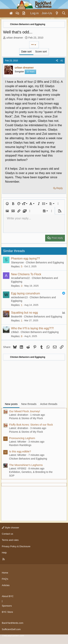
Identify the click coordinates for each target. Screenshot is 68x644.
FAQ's (5, 579)
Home (5, 573)
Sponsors (7, 606)
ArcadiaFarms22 (20, 278)
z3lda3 (15, 332)
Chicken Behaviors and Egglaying (45, 262)
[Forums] (17, 13)
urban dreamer (15, 38)
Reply (59, 188)
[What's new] (57, 13)
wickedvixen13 (19, 297)
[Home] (11, 13)
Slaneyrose (17, 262)
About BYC (8, 596)
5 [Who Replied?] (22, 266)
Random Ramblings (20, 445)
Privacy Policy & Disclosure (16, 546)
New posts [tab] (11, 404)
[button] (7, 204)
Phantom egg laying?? (25, 259)
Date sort (26, 52)
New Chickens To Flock (26, 274)
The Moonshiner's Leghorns (26, 465)
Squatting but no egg (24, 313)
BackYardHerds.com (13, 623)
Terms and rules (10, 540)
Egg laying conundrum (25, 293)
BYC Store (7, 612)
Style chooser (10, 528)
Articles (6, 585)
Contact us (7, 534)
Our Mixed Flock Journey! (25, 411)
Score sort (41, 52)
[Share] (57, 61)
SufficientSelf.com (11, 629)
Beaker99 (17, 317)
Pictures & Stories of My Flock (26, 418)
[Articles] (24, 13)
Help (4, 553)
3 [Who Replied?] (22, 286)
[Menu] (4, 13)
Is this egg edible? (20, 451)
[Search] (64, 13)
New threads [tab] (29, 404)
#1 (62, 61)
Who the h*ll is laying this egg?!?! (32, 328)
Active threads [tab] (49, 404)
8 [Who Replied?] (22, 336)
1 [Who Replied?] (22, 305)
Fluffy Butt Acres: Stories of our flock (31, 425)
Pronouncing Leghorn (22, 438)
